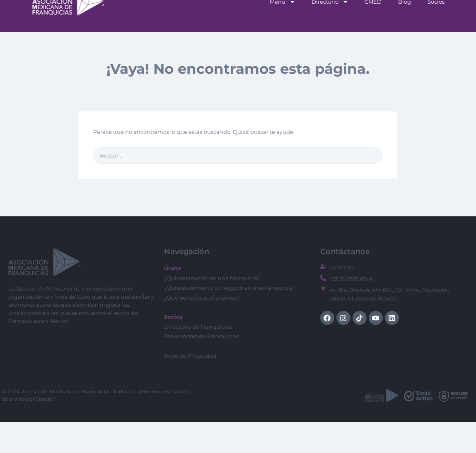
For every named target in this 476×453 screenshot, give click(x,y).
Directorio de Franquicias (198, 358)
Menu (282, 33)
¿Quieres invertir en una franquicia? (212, 309)
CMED (373, 33)
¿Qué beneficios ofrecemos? (202, 329)
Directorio (330, 33)
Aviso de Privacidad (190, 387)
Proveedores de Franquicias (201, 367)
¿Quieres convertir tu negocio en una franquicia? (229, 319)
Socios (436, 33)
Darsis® (46, 430)
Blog (405, 33)
